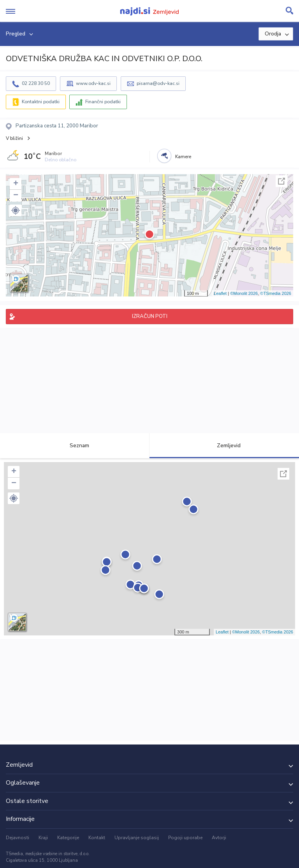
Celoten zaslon (281, 181)
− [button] (16, 196)
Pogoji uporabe (185, 838)
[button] (16, 210)
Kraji (43, 838)
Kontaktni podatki (41, 102)
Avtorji (219, 838)
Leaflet (220, 293)
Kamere (183, 157)
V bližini (14, 138)
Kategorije (68, 838)
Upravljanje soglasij (137, 838)
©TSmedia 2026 (276, 293)
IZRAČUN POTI (150, 316)
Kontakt (97, 838)
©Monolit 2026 (244, 293)
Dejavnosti (18, 838)
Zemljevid (224, 445)
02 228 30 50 (36, 83)
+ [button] (16, 184)
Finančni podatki (103, 102)
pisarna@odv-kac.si (158, 83)
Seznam (75, 445)
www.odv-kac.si (93, 83)
